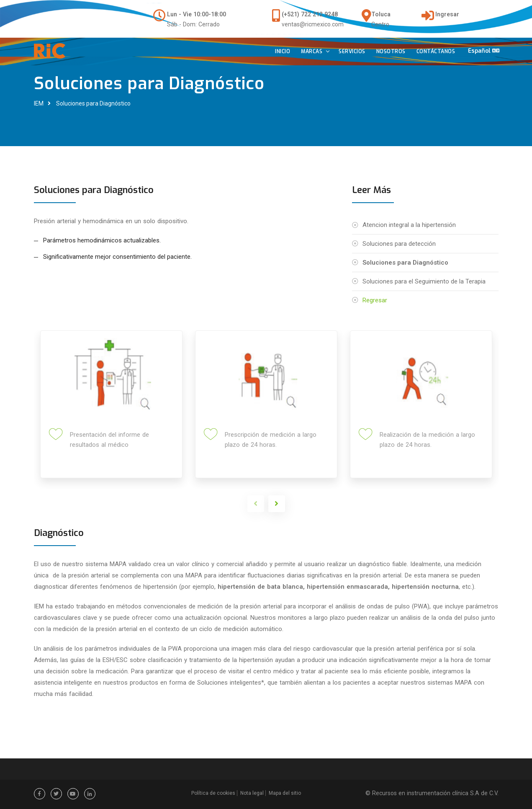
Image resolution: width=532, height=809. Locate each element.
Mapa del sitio (285, 793)
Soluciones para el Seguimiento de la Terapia (424, 281)
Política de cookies (213, 793)
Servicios (350, 52)
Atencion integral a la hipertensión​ (409, 225)
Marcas (309, 52)
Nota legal (252, 793)
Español (483, 51)
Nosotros (388, 52)
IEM (39, 103)
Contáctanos (433, 52)
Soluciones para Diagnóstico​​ (93, 103)
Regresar (375, 300)
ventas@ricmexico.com (313, 24)
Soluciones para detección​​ (399, 244)
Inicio (280, 52)
